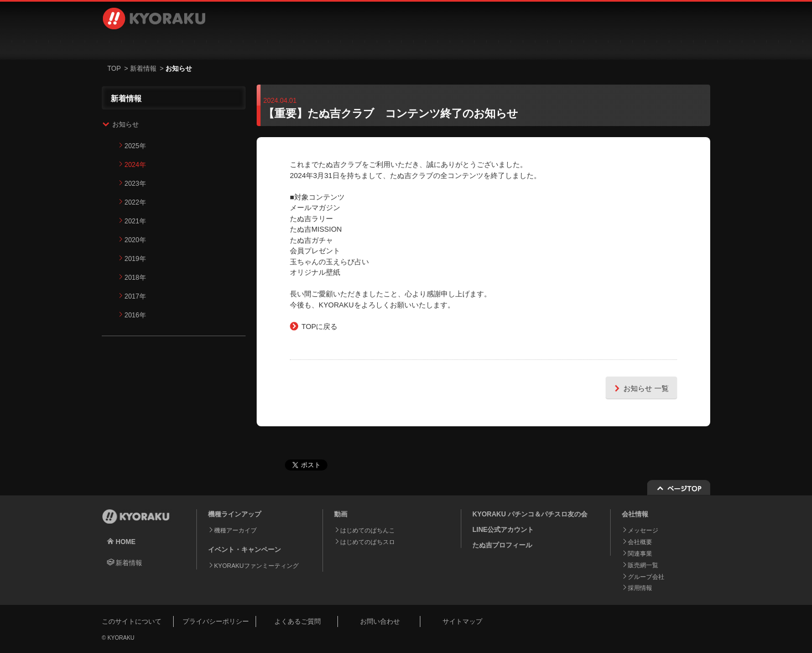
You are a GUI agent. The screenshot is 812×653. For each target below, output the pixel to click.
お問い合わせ (650, 44)
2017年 (135, 296)
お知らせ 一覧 (640, 388)
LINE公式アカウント (503, 530)
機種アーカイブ (235, 530)
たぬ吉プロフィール (502, 545)
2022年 (135, 202)
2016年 (135, 315)
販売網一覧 (643, 565)
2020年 (135, 240)
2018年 (135, 278)
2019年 (135, 259)
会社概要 (640, 542)
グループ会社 (646, 577)
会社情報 (451, 44)
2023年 (135, 184)
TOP (114, 69)
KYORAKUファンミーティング (256, 566)
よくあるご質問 (298, 621)
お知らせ (126, 124)
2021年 (135, 221)
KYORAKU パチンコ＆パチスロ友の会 (530, 514)
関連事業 (640, 553)
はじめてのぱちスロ (368, 542)
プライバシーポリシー (216, 621)
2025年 (135, 146)
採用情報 (544, 44)
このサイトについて (132, 621)
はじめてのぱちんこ (368, 530)
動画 (265, 44)
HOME (126, 542)
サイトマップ (462, 621)
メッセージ (643, 530)
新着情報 (143, 69)
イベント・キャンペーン (358, 44)
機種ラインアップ (160, 44)
